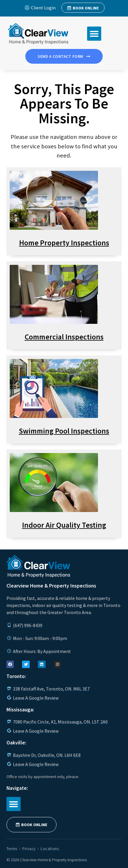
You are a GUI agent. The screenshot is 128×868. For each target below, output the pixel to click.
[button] (94, 34)
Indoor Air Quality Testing (64, 525)
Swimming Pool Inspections (64, 431)
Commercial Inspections (64, 337)
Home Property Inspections (64, 243)
